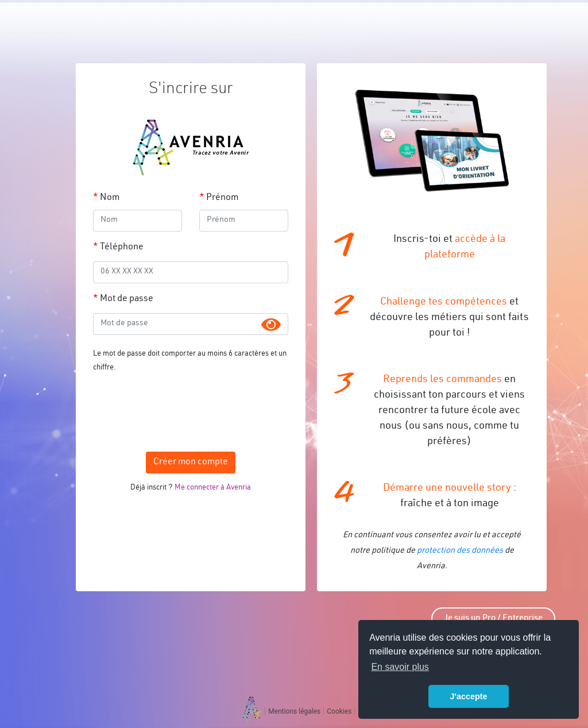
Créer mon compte (191, 463)
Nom (110, 198)
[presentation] (191, 409)
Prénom (222, 198)
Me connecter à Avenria (213, 488)
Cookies (339, 711)
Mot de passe (127, 299)
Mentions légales (294, 711)
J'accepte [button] (468, 696)
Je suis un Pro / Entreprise (493, 619)
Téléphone (122, 248)
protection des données (460, 551)
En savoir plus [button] (400, 667)
